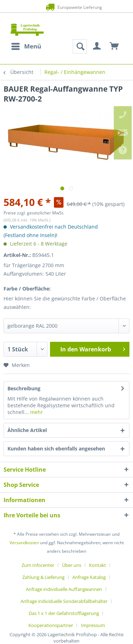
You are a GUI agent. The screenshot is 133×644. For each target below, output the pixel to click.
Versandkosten (24, 543)
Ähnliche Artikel (27, 430)
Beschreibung (24, 388)
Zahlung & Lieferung (43, 577)
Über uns (72, 565)
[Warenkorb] (115, 46)
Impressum (93, 625)
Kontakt (98, 565)
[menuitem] (26, 46)
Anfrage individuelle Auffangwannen (64, 589)
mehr (36, 412)
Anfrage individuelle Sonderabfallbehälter (64, 601)
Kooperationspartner (51, 625)
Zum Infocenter (38, 565)
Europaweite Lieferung (66, 7)
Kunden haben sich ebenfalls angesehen (56, 448)
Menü (26, 45)
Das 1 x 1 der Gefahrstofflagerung (64, 613)
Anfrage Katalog (89, 577)
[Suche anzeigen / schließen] (80, 46)
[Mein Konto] (97, 46)
